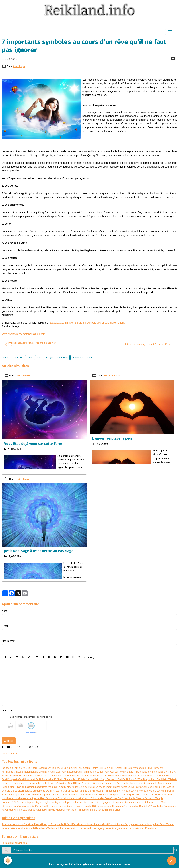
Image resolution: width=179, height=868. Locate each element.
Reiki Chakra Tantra (88, 768)
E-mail (5, 626)
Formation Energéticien (14, 843)
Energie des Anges (164, 787)
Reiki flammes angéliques (91, 772)
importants (78, 357)
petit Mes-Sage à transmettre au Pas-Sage (39, 551)
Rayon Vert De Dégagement (99, 802)
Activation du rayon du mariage (85, 828)
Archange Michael (75, 810)
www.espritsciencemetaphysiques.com (24, 334)
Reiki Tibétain (170, 779)
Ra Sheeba (138, 798)
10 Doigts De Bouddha (137, 806)
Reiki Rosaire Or (27, 779)
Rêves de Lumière (12, 806)
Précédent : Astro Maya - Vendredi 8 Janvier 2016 (30, 344)
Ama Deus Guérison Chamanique (99, 783)
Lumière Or (42, 798)
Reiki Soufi (157, 779)
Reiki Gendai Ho (113, 772)
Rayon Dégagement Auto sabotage (136, 824)
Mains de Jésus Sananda (90, 824)
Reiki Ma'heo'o (102, 775)
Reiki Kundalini (24, 775)
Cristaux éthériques (68, 787)
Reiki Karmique (152, 772)
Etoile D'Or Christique (67, 791)
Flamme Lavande (165, 791)
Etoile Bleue (33, 791)
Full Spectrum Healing (33, 794)
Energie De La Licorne (14, 791)
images (50, 357)
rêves (7, 357)
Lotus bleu (166, 794)
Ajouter (9, 741)
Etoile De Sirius (47, 791)
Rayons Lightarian (45, 802)
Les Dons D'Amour (165, 824)
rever (30, 357)
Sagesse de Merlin (32, 806)
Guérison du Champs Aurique (60, 794)
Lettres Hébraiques (101, 794)
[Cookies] (8, 860)
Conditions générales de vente (88, 864)
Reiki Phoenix (164, 775)
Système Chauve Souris (70, 806)
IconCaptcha (30, 733)
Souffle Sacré (50, 806)
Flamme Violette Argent (143, 791)
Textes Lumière (24, 375)
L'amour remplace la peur (112, 438)
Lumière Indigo (27, 798)
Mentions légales (58, 864)
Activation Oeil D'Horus (69, 783)
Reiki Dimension (42, 772)
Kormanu (86, 794)
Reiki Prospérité (10, 779)
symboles (63, 357)
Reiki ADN (7, 828)
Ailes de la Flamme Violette (132, 783)
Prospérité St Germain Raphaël (19, 802)
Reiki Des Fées (69, 824)
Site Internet (9, 641)
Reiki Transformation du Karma (18, 783)
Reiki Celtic (104, 768)
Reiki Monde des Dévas (135, 775)
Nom (4, 611)
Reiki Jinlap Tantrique (133, 772)
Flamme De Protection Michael (95, 791)
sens (39, 357)
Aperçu (89, 657)
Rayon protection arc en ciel (129, 802)
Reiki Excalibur (69, 772)
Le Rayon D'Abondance (35, 828)
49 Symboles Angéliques (163, 806)
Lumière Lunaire (74, 798)
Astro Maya (19, 66)
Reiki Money (116, 775)
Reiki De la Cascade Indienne (18, 772)
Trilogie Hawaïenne (114, 806)
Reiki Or (152, 775)
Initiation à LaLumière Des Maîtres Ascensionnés (28, 768)
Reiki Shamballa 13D (69, 779)
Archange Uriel (112, 810)
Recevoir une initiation (66, 768)
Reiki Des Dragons (154, 768)
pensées (18, 357)
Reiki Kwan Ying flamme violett (48, 775)
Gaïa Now (17, 828)
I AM (79, 794)
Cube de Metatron (88, 787)
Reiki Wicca (51, 783)
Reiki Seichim (88, 779)
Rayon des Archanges (14, 810)
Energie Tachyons (51, 824)
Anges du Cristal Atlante (160, 783)
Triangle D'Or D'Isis (93, 806)
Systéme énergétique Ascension (119, 828)
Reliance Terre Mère (156, 802)
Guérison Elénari (33, 824)
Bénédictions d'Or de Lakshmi (18, 787)
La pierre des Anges (122, 794)
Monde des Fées (101, 798)
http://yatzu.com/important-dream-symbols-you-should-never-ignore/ (87, 323)
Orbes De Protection (121, 798)
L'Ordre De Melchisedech (147, 794)
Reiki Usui (40, 783)
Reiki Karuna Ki (168, 772)
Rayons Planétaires (147, 828)
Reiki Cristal (116, 768)
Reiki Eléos (56, 772)
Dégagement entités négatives (115, 787)
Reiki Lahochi (71, 775)
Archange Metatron (55, 810)
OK (175, 850)
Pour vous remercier (13, 824)
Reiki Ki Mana (9, 775)
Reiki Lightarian (86, 775)
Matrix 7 (88, 798)
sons (90, 357)
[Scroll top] (172, 861)
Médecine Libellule (57, 828)
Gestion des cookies (119, 864)
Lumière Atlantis (11, 798)
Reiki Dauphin (110, 824)
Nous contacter (10, 753)
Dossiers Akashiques (142, 787)
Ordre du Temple (154, 798)
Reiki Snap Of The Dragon (137, 779)
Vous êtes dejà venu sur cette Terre (33, 444)
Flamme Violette (121, 791)
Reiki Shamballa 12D (47, 779)
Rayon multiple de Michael (69, 802)
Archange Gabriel (94, 810)
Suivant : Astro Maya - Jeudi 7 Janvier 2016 (150, 345)
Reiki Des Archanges (133, 768)
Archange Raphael (35, 810)
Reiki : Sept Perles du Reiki (109, 779)
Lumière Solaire (57, 798)
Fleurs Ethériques (11, 794)
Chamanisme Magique (46, 787)
